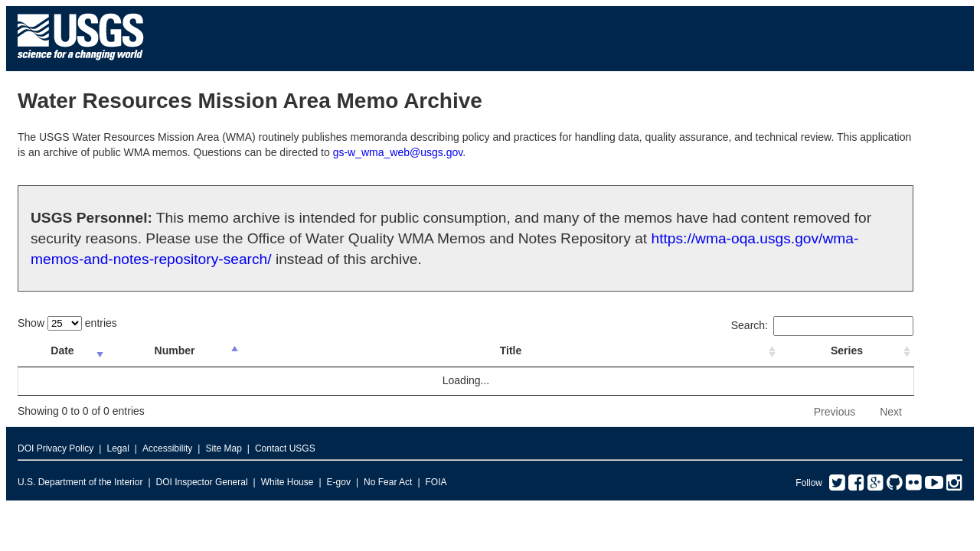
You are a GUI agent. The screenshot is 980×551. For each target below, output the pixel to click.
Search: (822, 325)
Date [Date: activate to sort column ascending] (62, 350)
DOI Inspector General (202, 482)
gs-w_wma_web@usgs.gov (398, 152)
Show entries (67, 323)
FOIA (436, 482)
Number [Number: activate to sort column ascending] (175, 350)
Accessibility (167, 448)
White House (287, 482)
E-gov (339, 482)
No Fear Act (388, 482)
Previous (835, 412)
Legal (118, 448)
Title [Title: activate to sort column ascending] (511, 350)
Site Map (223, 448)
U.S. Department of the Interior (80, 482)
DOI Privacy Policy (56, 448)
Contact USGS (285, 448)
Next (891, 412)
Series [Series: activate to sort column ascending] (847, 350)
